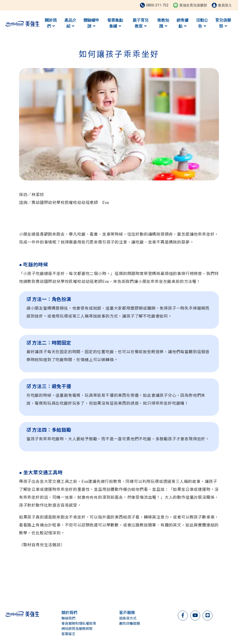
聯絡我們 (68, 618)
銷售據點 (183, 23)
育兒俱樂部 (223, 23)
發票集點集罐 (115, 23)
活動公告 (202, 23)
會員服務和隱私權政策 (79, 623)
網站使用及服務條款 (77, 628)
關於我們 (51, 23)
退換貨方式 (128, 618)
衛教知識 (163, 23)
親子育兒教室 (141, 23)
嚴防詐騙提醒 (130, 623)
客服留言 (68, 634)
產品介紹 (70, 23)
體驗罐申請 (91, 23)
